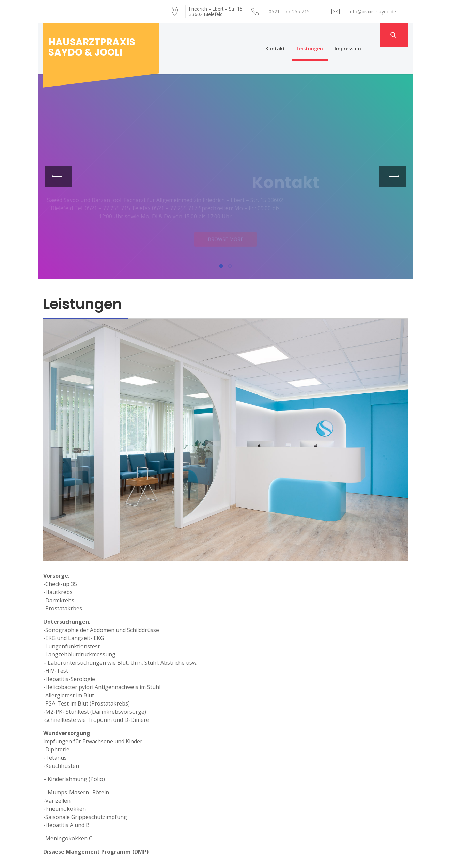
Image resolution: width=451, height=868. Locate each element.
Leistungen (323, 35)
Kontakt (289, 35)
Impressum (361, 35)
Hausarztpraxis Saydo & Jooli (92, 47)
